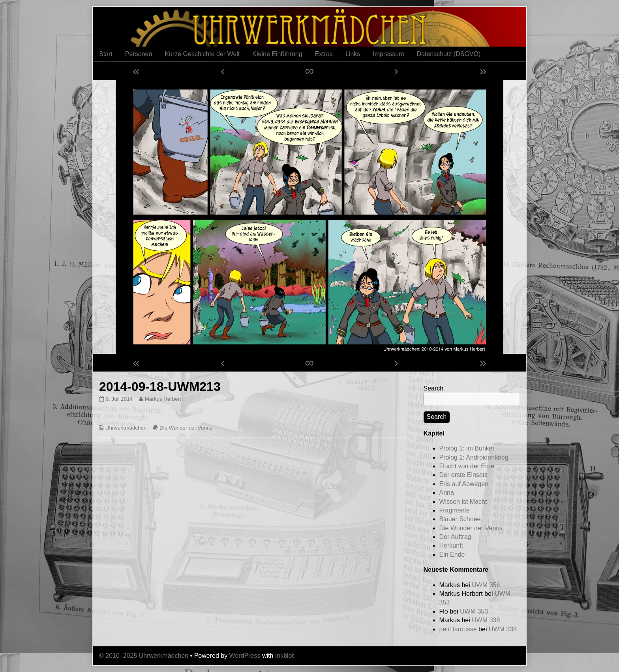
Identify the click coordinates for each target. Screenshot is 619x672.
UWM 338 (486, 620)
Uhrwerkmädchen (126, 428)
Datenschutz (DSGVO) (448, 54)
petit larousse (458, 629)
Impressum (388, 54)
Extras (324, 54)
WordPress (245, 656)
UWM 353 (474, 611)
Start (106, 54)
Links (353, 54)
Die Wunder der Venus (186, 428)
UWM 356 (486, 585)
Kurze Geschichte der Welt (202, 54)
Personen (139, 54)
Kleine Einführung (277, 54)
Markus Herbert (163, 399)
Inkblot (284, 656)
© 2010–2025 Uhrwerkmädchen (144, 656)
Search (434, 388)
